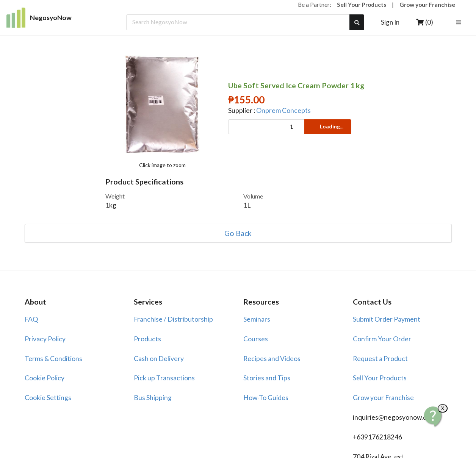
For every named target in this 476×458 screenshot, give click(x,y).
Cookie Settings (48, 398)
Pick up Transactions (164, 378)
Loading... (327, 126)
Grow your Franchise (427, 5)
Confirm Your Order (382, 339)
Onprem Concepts (283, 110)
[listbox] (460, 22)
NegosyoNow (39, 17)
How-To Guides (266, 398)
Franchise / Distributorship (173, 319)
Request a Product (380, 359)
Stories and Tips (267, 378)
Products (147, 339)
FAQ (31, 319)
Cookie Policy (45, 378)
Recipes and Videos (272, 359)
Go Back (238, 233)
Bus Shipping (153, 398)
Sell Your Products (362, 5)
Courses (256, 339)
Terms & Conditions (53, 359)
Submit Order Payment (387, 319)
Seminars (257, 319)
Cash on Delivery (159, 359)
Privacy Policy (45, 339)
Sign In (390, 22)
